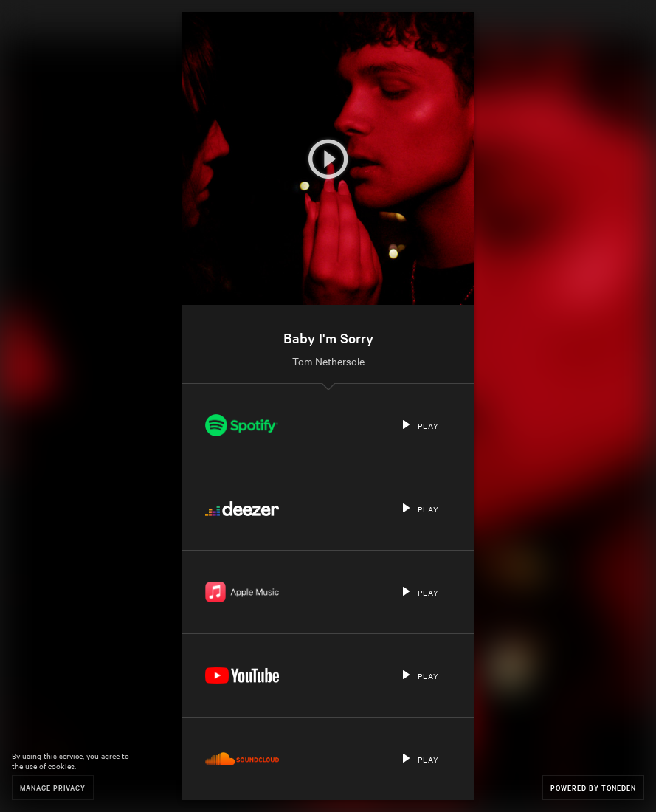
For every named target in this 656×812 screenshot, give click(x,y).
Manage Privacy (53, 787)
